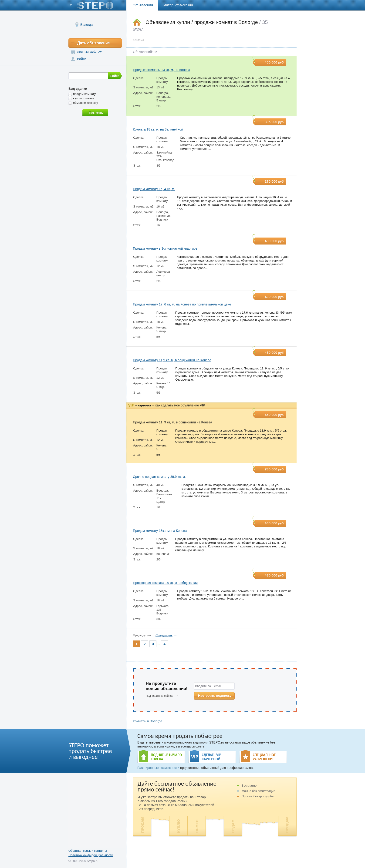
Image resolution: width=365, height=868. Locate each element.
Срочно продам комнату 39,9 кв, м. (159, 477)
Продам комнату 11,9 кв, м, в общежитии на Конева (172, 360)
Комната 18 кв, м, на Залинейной (158, 129)
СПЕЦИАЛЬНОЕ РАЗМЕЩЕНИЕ (264, 757)
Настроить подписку (215, 696)
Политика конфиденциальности (91, 855)
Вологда (86, 25)
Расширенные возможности (158, 768)
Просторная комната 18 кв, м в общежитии (165, 583)
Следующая (164, 635)
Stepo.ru (139, 29)
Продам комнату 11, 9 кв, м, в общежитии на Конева (172, 422)
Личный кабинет (89, 52)
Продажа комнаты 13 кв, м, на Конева (162, 70)
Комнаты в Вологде (148, 721)
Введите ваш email (208, 686)
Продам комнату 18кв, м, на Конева (160, 531)
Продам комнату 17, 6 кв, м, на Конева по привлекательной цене (182, 304)
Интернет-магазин (178, 5)
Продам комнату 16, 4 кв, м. (154, 189)
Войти (82, 59)
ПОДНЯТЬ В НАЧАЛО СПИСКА (166, 757)
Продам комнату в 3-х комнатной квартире (165, 248)
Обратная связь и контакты (88, 851)
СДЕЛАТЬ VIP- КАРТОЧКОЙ (212, 757)
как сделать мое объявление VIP (180, 405)
